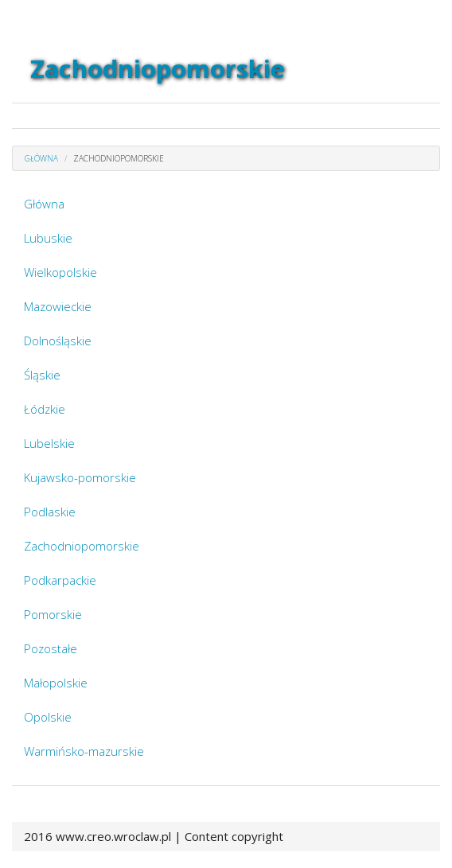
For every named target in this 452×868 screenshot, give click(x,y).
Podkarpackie (60, 580)
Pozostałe (51, 648)
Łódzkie (45, 409)
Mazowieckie (58, 306)
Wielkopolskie (60, 272)
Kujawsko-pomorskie (80, 477)
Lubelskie (49, 443)
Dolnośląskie (58, 341)
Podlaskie (50, 512)
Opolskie (48, 717)
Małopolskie (56, 683)
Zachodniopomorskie (82, 546)
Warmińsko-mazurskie (84, 751)
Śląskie (42, 375)
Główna (44, 204)
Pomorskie (53, 614)
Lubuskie (48, 238)
